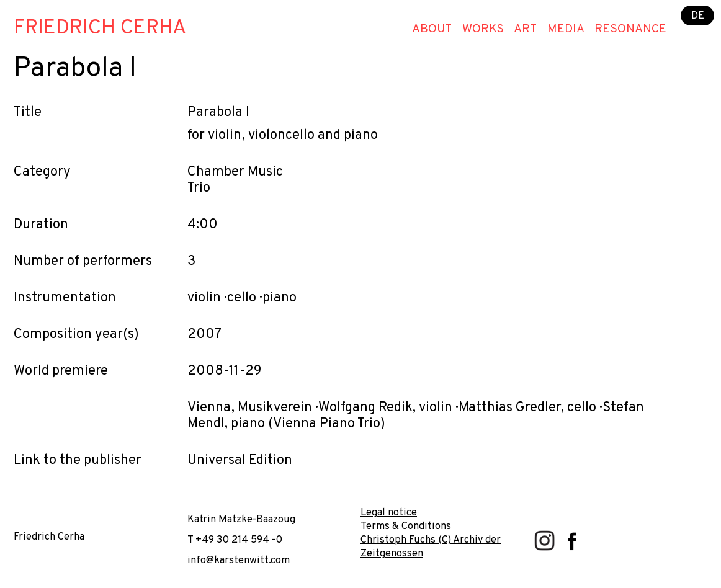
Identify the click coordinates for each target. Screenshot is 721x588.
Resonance (630, 29)
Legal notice (389, 513)
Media (566, 29)
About (432, 29)
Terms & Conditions (406, 526)
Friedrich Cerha (100, 29)
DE (698, 15)
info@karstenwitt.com (239, 560)
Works (483, 29)
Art (525, 29)
